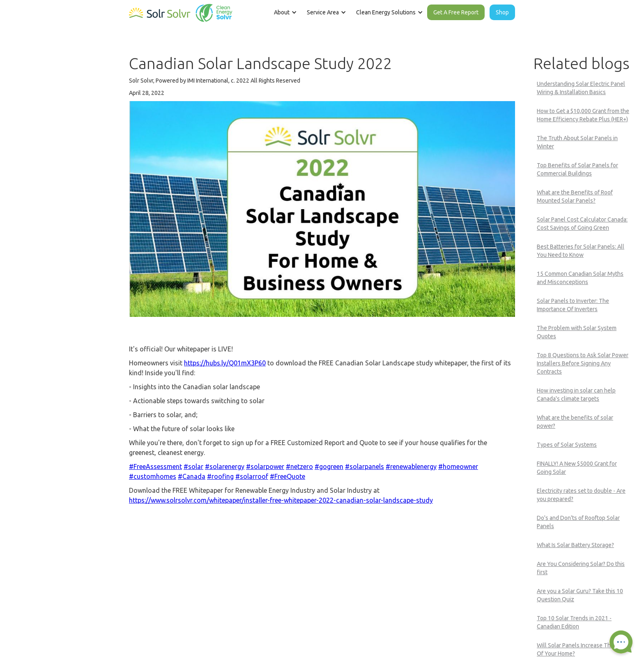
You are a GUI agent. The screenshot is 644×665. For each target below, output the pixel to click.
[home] (181, 11)
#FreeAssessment (155, 466)
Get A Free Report (456, 12)
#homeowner (458, 466)
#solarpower (265, 466)
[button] (285, 12)
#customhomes (153, 476)
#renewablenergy (411, 466)
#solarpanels (365, 466)
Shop (502, 12)
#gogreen (329, 466)
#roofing (220, 476)
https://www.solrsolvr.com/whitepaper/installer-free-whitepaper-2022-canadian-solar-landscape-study (281, 500)
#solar (193, 466)
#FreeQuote (287, 476)
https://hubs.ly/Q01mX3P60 (225, 363)
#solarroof (252, 476)
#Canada (192, 476)
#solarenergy (225, 466)
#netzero (299, 466)
